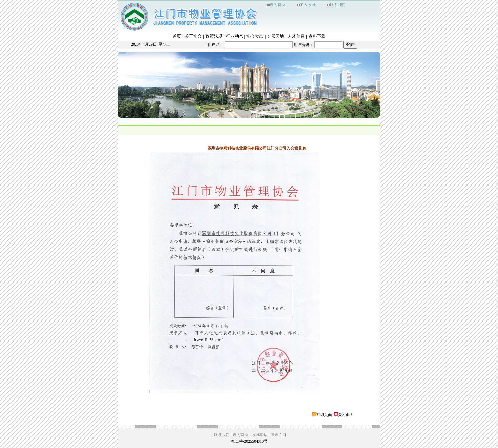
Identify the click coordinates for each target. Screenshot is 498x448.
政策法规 (214, 36)
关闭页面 (346, 415)
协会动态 (255, 36)
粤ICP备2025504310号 (249, 441)
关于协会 (193, 36)
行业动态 (235, 36)
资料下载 (317, 36)
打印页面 (324, 415)
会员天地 (276, 36)
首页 (177, 36)
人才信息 (296, 36)
